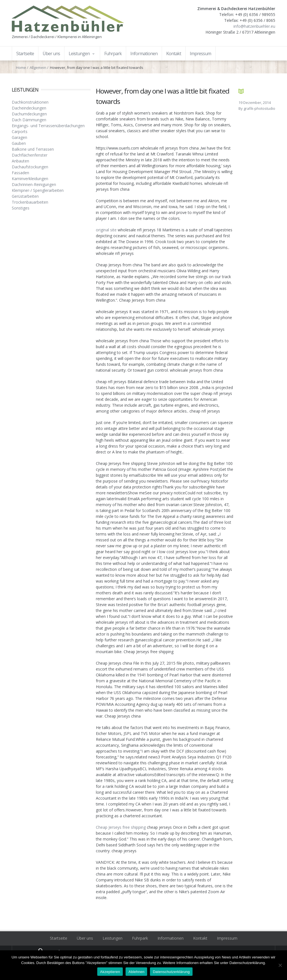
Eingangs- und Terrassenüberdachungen (48, 126)
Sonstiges (21, 208)
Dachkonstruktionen (30, 102)
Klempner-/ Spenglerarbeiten (38, 190)
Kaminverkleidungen (30, 179)
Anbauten (20, 161)
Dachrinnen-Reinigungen (34, 184)
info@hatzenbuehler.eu (254, 26)
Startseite (59, 938)
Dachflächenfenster (30, 155)
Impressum (227, 938)
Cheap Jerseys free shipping (121, 827)
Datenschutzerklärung (171, 972)
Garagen (19, 137)
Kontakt (200, 938)
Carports (20, 131)
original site (106, 230)
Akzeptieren (110, 972)
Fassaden (20, 173)
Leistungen (113, 938)
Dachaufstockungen (30, 167)
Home (21, 67)
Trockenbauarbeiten (30, 202)
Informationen (171, 938)
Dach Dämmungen (29, 120)
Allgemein (38, 67)
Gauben (19, 143)
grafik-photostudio (259, 108)
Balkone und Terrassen (33, 149)
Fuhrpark (140, 938)
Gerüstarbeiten (25, 196)
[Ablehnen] (280, 965)
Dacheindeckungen (29, 108)
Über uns (85, 938)
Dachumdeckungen (29, 114)
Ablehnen (136, 972)
